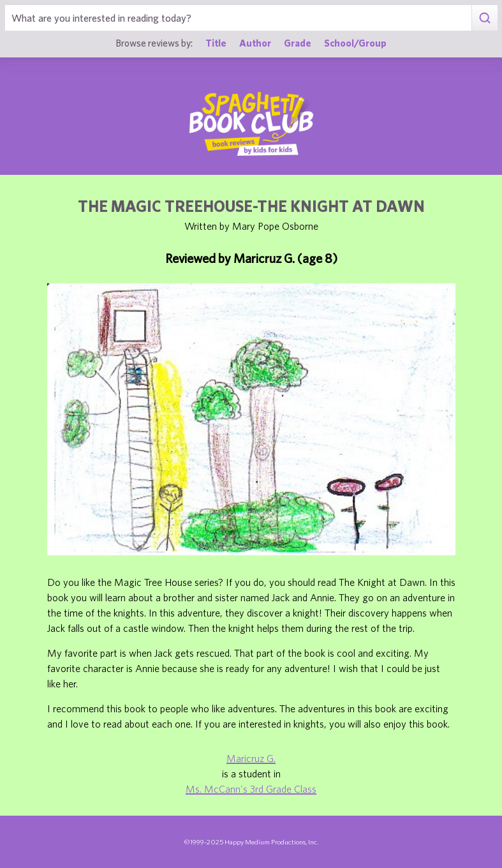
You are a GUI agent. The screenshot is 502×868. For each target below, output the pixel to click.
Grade (298, 43)
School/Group (355, 43)
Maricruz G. (251, 758)
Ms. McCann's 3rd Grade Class (251, 789)
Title (216, 43)
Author (255, 43)
